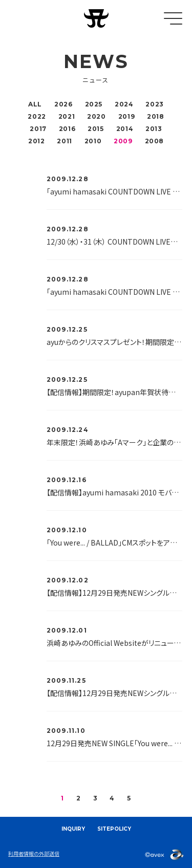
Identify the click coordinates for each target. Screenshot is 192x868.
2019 (126, 116)
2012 (36, 141)
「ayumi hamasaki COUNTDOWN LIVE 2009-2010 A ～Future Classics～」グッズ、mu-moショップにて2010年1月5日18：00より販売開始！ (115, 191)
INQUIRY (73, 829)
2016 (67, 129)
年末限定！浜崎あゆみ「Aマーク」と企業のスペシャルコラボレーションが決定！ (115, 442)
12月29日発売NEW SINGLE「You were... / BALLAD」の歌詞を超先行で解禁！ (115, 743)
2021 (67, 116)
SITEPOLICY (114, 829)
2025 (94, 104)
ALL (35, 104)
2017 (38, 129)
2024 (124, 104)
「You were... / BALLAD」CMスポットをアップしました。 (115, 542)
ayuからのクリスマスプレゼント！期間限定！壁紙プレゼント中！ (115, 342)
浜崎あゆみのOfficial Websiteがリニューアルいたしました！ (115, 643)
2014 (125, 129)
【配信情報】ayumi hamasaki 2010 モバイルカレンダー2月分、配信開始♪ (115, 492)
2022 (37, 116)
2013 (154, 129)
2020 (96, 116)
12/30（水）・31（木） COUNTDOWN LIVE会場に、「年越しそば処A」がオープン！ (115, 242)
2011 (64, 141)
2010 (93, 141)
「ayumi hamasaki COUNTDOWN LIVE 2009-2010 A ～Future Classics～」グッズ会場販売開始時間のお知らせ (115, 292)
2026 (63, 104)
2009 (123, 141)
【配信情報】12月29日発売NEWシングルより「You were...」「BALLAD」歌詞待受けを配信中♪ (115, 593)
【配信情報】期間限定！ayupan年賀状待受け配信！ (115, 392)
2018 (155, 116)
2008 (154, 141)
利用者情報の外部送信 (34, 853)
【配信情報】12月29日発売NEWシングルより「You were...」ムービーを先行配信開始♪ (115, 693)
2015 (95, 129)
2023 (154, 104)
